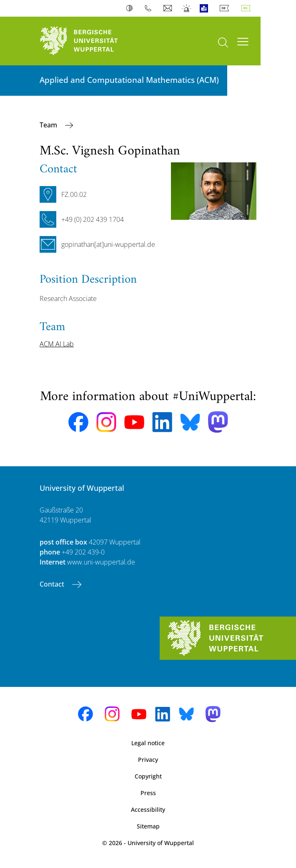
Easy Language (206, 8)
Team (49, 125)
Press (148, 793)
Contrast (131, 8)
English (248, 8)
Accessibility (148, 810)
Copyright (148, 776)
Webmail (169, 8)
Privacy (148, 760)
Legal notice (148, 743)
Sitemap (148, 826)
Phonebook (150, 8)
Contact (53, 584)
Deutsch (226, 8)
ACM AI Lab (57, 344)
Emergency (187, 8)
